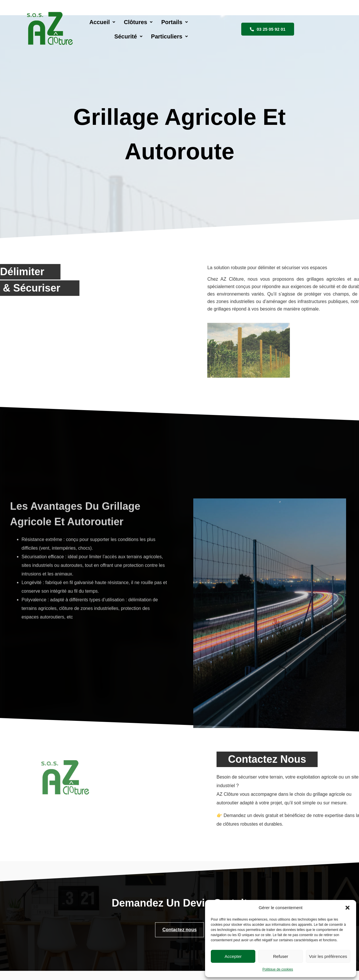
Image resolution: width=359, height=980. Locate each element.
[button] (348, 908)
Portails (175, 18)
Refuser (281, 956)
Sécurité (211, 18)
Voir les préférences (328, 956)
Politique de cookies (278, 969)
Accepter (233, 956)
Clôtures (138, 18)
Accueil (103, 18)
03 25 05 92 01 (309, 18)
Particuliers (252, 18)
